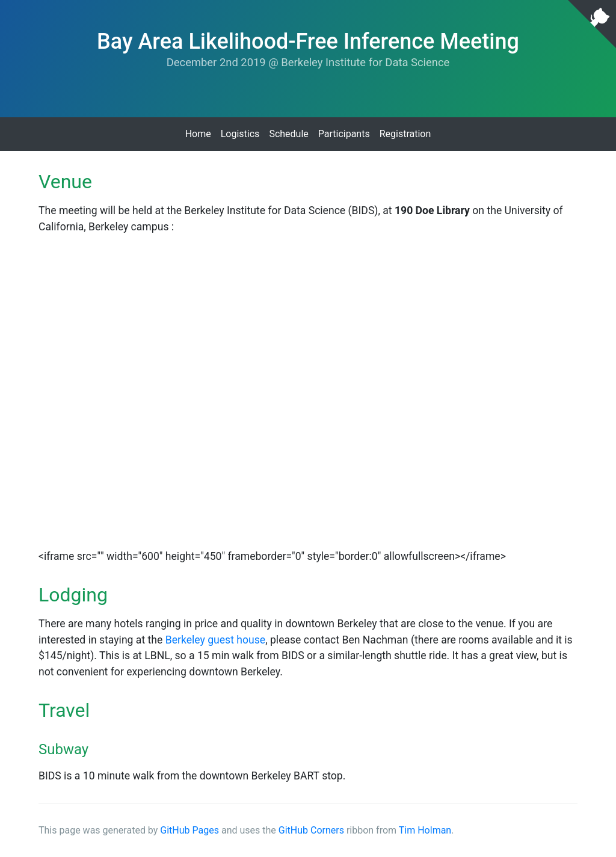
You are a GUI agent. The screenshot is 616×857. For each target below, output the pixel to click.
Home (198, 134)
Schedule (288, 134)
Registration (405, 134)
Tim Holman (425, 830)
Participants (344, 134)
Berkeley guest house (215, 640)
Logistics (240, 134)
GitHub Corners (311, 830)
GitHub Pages (189, 830)
